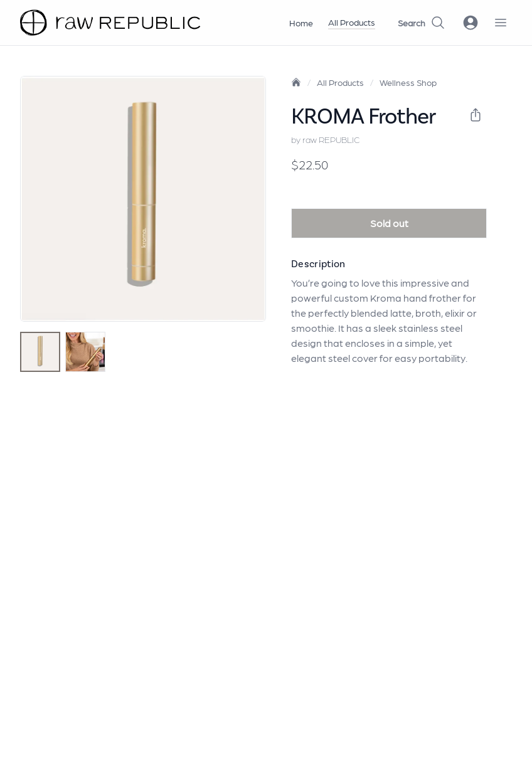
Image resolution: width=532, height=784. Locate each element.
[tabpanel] (143, 199)
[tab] (40, 352)
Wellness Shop (408, 82)
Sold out (389, 223)
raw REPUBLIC (331, 139)
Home (301, 23)
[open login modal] (471, 23)
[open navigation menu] (501, 23)
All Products (352, 22)
